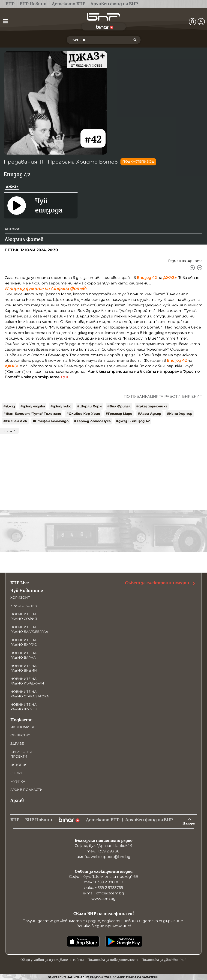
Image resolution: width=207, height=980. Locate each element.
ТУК (64, 377)
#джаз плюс (61, 406)
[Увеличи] (192, 268)
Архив (17, 800)
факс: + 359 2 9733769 (103, 888)
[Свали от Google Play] (124, 941)
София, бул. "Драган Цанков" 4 (103, 846)
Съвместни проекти (21, 754)
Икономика (22, 727)
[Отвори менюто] (6, 21)
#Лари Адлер (150, 414)
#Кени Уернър (180, 414)
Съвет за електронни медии (160, 583)
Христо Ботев (24, 606)
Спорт (16, 773)
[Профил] (201, 22)
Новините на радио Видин (24, 668)
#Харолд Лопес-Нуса (92, 421)
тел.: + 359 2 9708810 (103, 882)
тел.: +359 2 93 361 (104, 851)
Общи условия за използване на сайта (52, 960)
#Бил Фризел (119, 406)
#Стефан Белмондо (51, 421)
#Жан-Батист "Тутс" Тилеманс (32, 414)
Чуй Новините (27, 590)
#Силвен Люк (15, 421)
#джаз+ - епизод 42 (133, 421)
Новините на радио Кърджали (27, 681)
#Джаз (9, 406)
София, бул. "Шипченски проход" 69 (103, 877)
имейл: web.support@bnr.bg (103, 857)
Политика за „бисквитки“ (164, 960)
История (19, 765)
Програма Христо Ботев (83, 162)
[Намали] (200, 268)
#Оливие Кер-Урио (83, 414)
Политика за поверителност (113, 960)
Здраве (17, 744)
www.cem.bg (103, 899)
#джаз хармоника (152, 406)
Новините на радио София (24, 616)
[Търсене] (135, 40)
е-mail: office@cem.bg (103, 893)
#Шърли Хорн (89, 406)
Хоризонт (20, 598)
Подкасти (22, 720)
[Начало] (104, 17)
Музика (18, 781)
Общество (20, 735)
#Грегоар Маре (119, 414)
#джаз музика (33, 406)
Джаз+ (12, 187)
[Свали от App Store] (83, 941)
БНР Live (20, 583)
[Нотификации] (192, 22)
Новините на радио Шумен (24, 707)
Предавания (20, 162)
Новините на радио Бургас (24, 642)
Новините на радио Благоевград (29, 629)
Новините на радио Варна (23, 655)
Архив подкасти (27, 790)
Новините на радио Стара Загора (30, 694)
